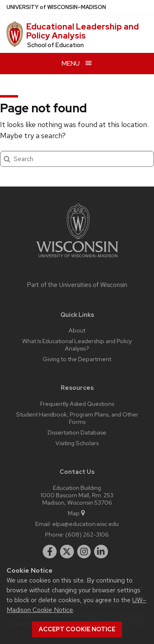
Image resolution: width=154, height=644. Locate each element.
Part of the (77, 285)
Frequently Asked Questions (77, 404)
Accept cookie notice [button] (77, 629)
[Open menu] (77, 63)
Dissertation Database (77, 432)
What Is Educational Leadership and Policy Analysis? (77, 345)
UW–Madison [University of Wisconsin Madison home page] (56, 7)
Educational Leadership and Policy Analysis (83, 31)
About (77, 330)
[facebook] (50, 552)
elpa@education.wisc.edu (85, 524)
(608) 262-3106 (87, 534)
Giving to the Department (77, 359)
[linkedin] (101, 552)
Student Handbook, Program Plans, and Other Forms (77, 418)
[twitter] (67, 552)
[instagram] (84, 552)
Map (77, 513)
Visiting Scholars (77, 443)
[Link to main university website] (77, 259)
